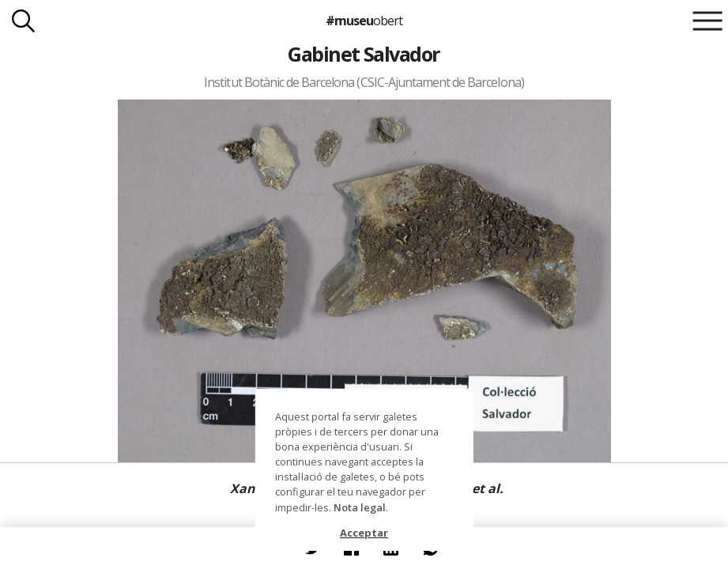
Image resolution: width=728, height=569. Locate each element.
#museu (364, 21)
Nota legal (360, 507)
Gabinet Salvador (364, 54)
